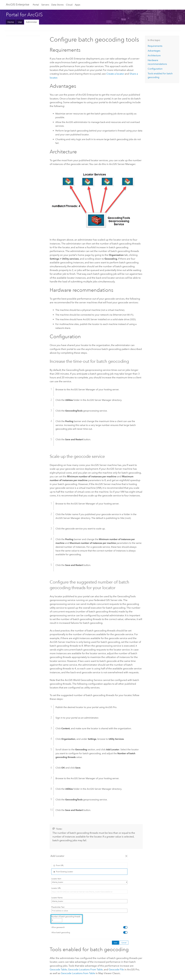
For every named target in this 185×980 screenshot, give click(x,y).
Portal (36, 5)
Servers (45, 5)
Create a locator (115, 74)
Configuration (155, 69)
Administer (32, 22)
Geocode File (116, 969)
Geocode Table (58, 969)
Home (11, 22)
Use (20, 22)
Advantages (154, 51)
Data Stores (57, 5)
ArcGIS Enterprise (18, 4)
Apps (77, 5)
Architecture (154, 55)
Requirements (155, 46)
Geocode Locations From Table (85, 969)
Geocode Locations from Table (78, 973)
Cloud (69, 5)
